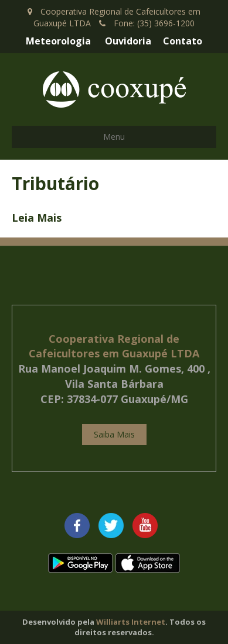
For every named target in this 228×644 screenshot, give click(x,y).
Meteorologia (58, 41)
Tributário (55, 183)
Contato (183, 41)
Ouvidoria (128, 41)
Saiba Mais (114, 434)
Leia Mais (37, 218)
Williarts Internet (131, 622)
